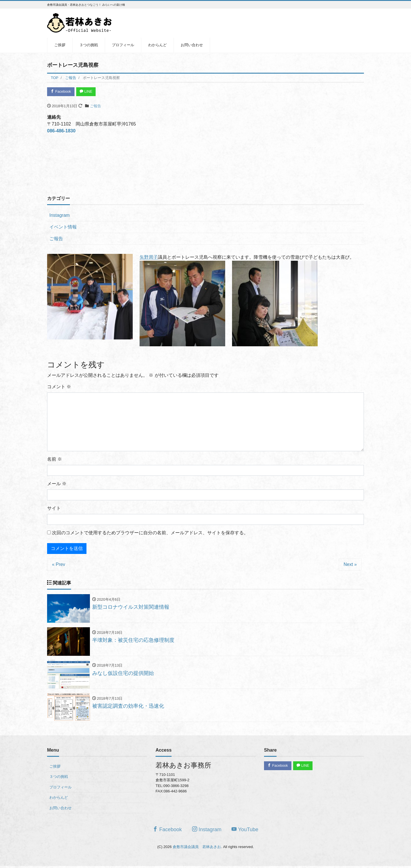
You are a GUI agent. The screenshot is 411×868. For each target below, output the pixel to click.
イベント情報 (63, 227)
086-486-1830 (61, 131)
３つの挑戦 (89, 45)
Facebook (61, 92)
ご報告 (95, 107)
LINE (88, 92)
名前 (55, 459)
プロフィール (123, 45)
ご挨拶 (60, 45)
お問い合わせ (192, 45)
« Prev (59, 565)
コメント (59, 387)
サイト (54, 508)
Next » (350, 565)
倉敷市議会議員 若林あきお (197, 848)
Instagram (60, 216)
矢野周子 (149, 258)
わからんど (157, 45)
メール (57, 484)
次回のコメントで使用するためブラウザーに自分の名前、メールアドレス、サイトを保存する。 (150, 533)
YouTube (245, 831)
